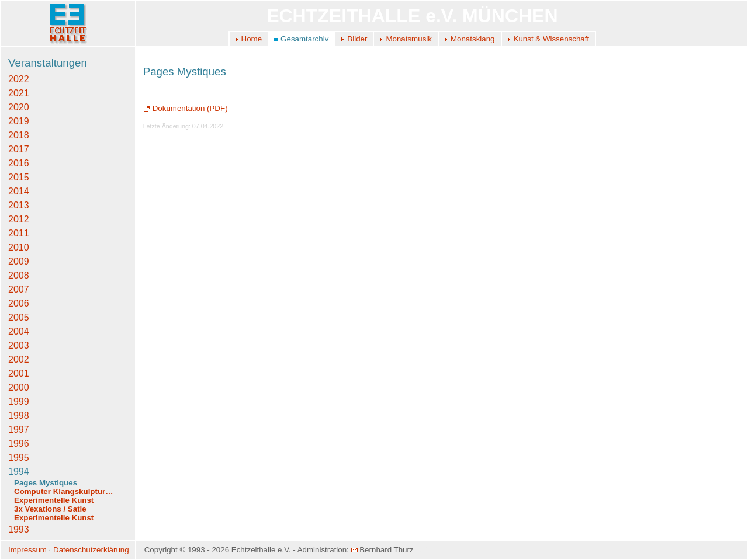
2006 (19, 303)
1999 (19, 401)
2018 (19, 135)
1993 (19, 529)
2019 (19, 121)
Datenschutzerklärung (91, 550)
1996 (19, 444)
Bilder (357, 39)
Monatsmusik (409, 39)
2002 (19, 359)
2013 (19, 205)
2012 (19, 219)
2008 (19, 275)
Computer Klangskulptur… (64, 491)
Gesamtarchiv (304, 39)
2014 (19, 191)
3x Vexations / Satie (50, 509)
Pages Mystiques (46, 483)
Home (252, 39)
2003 (19, 345)
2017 (19, 149)
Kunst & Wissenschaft (552, 39)
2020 (19, 107)
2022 (19, 79)
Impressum (27, 550)
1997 (19, 429)
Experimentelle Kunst (54, 500)
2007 (19, 289)
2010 (19, 247)
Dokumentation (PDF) (186, 108)
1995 (19, 458)
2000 (19, 387)
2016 (19, 163)
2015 (19, 177)
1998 (19, 415)
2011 (19, 233)
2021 (19, 93)
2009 (19, 261)
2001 (19, 373)
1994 (19, 472)
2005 (19, 317)
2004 (19, 331)
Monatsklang (473, 39)
